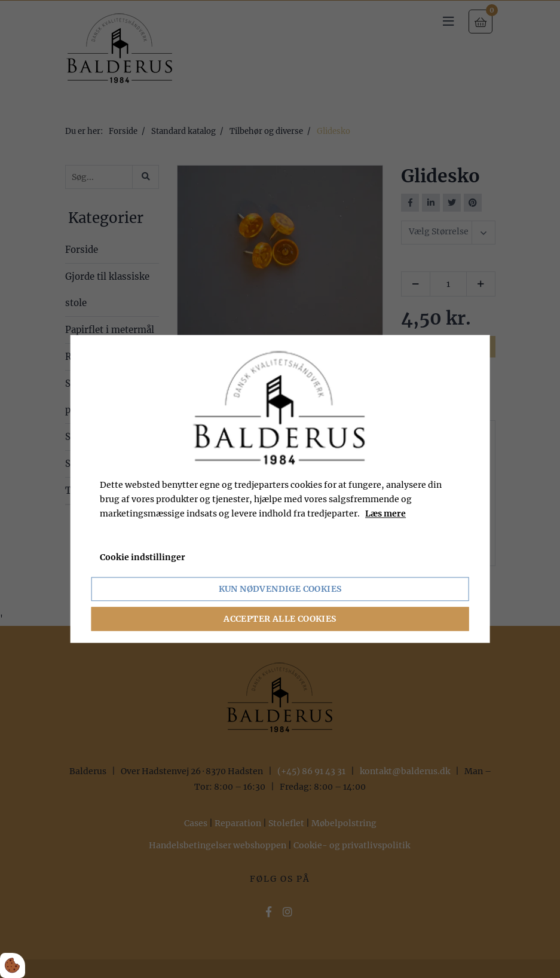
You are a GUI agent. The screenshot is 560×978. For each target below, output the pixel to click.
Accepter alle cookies (280, 619)
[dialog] (280, 489)
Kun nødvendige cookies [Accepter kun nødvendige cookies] (280, 589)
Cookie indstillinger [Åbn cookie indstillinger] (143, 558)
